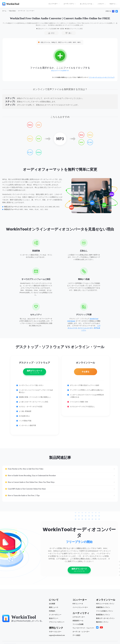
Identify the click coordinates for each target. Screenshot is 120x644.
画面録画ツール (78, 621)
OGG (30, 139)
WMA (39, 152)
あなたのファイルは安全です (60, 71)
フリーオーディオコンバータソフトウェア (102, 77)
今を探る (86, 372)
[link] (4, 11)
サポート (113, 4)
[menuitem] (54, 4)
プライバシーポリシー (57, 622)
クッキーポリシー (55, 615)
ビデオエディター (79, 617)
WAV (39, 139)
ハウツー (102, 4)
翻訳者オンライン (102, 622)
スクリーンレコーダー (85, 328)
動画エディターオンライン (105, 618)
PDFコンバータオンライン (105, 604)
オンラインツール (87, 4)
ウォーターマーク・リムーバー (83, 628)
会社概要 (52, 604)
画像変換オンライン (103, 607)
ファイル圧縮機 (78, 624)
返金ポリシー (54, 618)
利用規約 (52, 611)
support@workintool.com (57, 635)
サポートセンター (55, 632)
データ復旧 (76, 635)
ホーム (4, 11)
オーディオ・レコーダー (81, 632)
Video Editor (12, 11)
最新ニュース (54, 607)
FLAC (30, 152)
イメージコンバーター (80, 607)
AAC (39, 125)
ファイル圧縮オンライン (105, 611)
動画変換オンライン (103, 615)
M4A (30, 125)
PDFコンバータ (78, 604)
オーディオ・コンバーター (26, 11)
